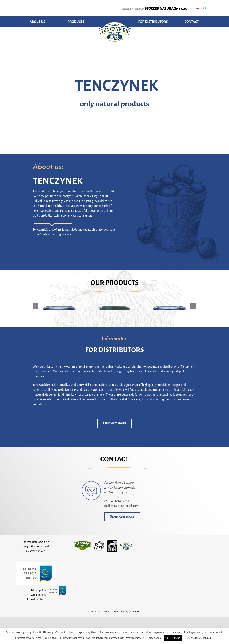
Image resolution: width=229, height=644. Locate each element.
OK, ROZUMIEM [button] (173, 638)
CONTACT (192, 22)
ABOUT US (37, 22)
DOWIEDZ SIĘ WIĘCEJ (199, 638)
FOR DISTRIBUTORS (153, 22)
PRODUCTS (76, 22)
